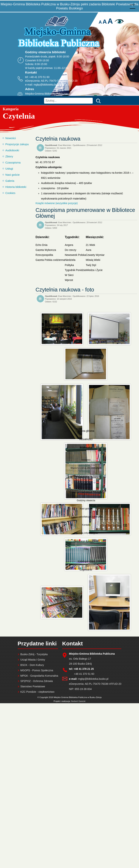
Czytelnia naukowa (58, 139)
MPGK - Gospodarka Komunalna (39, 676)
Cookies (10, 193)
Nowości (11, 138)
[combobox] (68, 101)
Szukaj (98, 101)
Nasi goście (13, 175)
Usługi (9, 169)
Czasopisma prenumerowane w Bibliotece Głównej (85, 213)
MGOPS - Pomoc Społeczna (37, 670)
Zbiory (9, 156)
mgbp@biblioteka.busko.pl (49, 85)
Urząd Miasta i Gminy (33, 660)
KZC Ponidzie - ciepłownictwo (37, 692)
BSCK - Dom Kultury (32, 665)
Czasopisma (13, 162)
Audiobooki (12, 150)
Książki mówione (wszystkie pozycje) (57, 203)
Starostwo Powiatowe (33, 686)
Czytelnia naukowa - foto (65, 290)
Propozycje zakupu (17, 144)
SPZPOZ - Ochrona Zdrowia (37, 681)
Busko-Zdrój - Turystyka (34, 654)
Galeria (10, 181)
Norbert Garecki (78, 701)
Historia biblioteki (16, 187)
